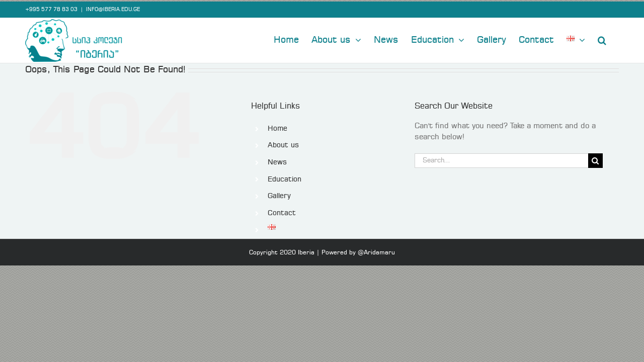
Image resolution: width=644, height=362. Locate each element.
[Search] (595, 159)
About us (283, 144)
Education (285, 178)
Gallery (279, 195)
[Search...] (501, 159)
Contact (282, 212)
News (277, 161)
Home (277, 127)
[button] (615, 38)
